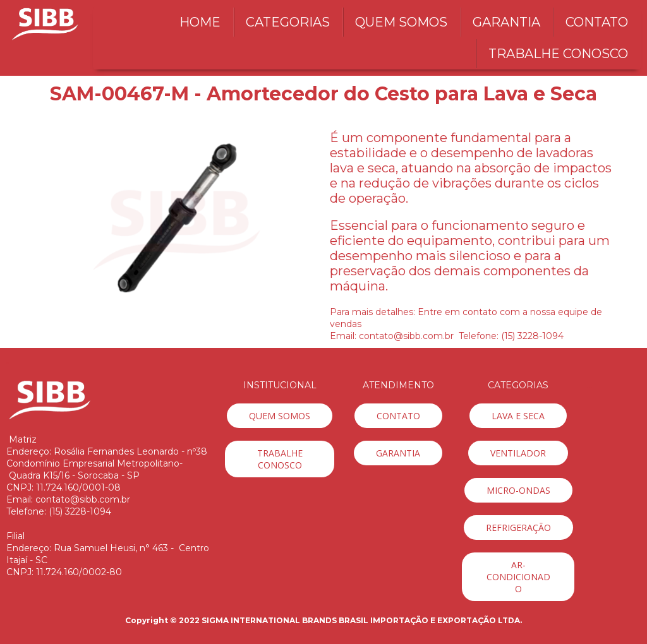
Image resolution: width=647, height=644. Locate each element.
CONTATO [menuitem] (597, 22)
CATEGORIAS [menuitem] (288, 22)
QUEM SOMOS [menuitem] (401, 22)
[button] (280, 416)
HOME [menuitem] (200, 22)
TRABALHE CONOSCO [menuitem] (558, 54)
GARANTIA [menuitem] (506, 22)
